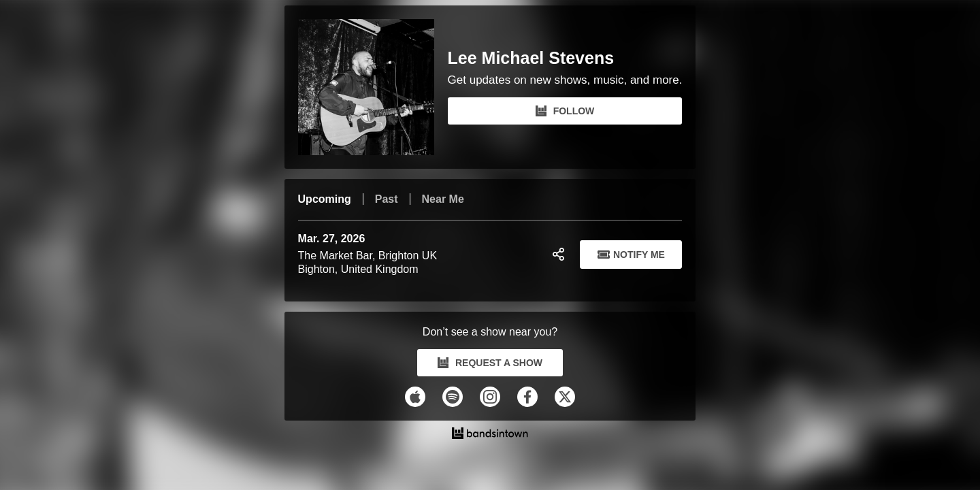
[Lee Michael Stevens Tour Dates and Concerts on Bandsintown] (490, 435)
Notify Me (631, 255)
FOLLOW (565, 111)
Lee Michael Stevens (531, 58)
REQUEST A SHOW (490, 363)
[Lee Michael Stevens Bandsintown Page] (373, 87)
